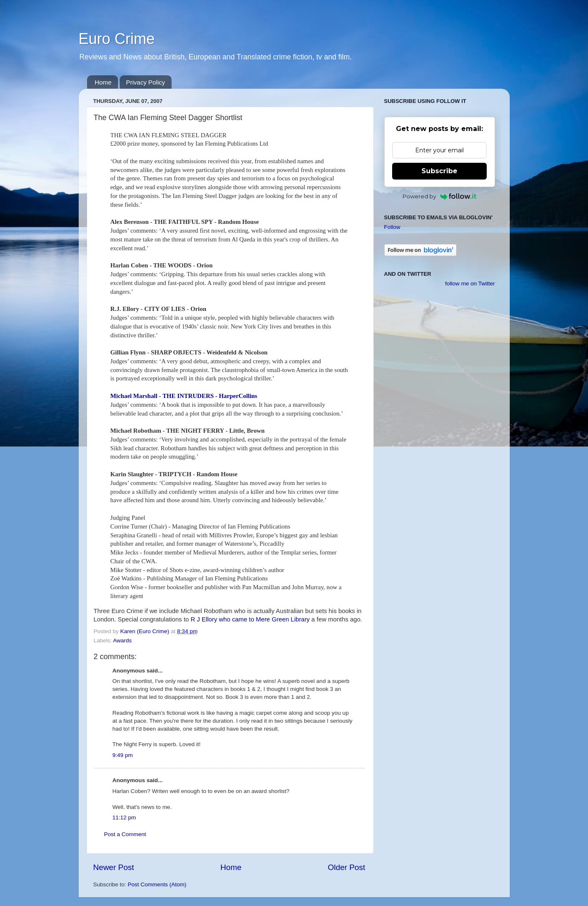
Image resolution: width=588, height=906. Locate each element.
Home (103, 82)
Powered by (440, 196)
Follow (392, 227)
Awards (122, 640)
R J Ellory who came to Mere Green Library (250, 619)
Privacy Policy (145, 82)
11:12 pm (124, 817)
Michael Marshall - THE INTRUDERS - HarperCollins (184, 396)
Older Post (346, 867)
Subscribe (439, 171)
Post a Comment (125, 834)
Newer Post (114, 867)
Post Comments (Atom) (157, 884)
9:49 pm (123, 755)
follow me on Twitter (470, 284)
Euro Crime (117, 39)
